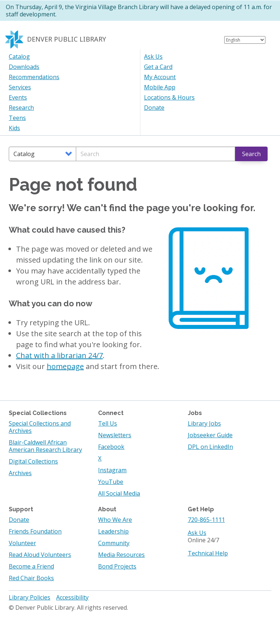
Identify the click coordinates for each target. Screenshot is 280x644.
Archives (20, 473)
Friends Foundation (35, 531)
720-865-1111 (206, 520)
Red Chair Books (31, 578)
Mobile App (160, 87)
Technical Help (208, 553)
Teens (17, 118)
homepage (65, 366)
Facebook (111, 447)
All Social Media (119, 493)
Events (18, 97)
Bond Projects (117, 566)
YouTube (111, 482)
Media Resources (121, 555)
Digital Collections (33, 461)
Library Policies (30, 597)
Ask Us (153, 57)
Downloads (24, 67)
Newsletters (115, 435)
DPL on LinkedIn (210, 447)
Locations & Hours (169, 97)
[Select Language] (245, 40)
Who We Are (115, 520)
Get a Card (158, 67)
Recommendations (34, 77)
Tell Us (108, 423)
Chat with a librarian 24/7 (59, 355)
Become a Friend (31, 566)
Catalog (19, 57)
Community (114, 543)
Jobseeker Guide (210, 435)
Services (20, 87)
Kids (14, 128)
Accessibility (72, 597)
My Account (160, 77)
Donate (154, 108)
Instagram (112, 470)
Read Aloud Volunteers (40, 555)
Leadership (113, 531)
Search (251, 154)
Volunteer (22, 543)
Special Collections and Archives (40, 427)
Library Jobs (204, 423)
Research (21, 108)
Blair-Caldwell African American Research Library (45, 446)
